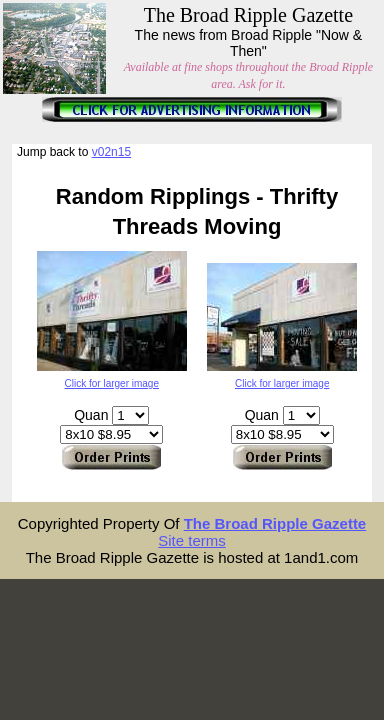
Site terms (192, 540)
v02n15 (111, 152)
